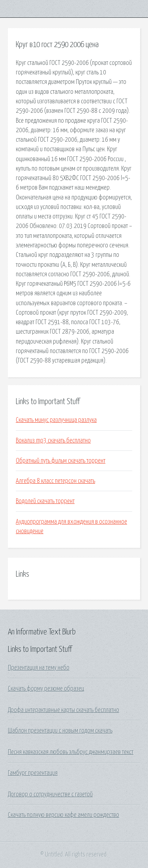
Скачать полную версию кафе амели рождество (64, 815)
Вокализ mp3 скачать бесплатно (53, 441)
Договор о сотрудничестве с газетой (50, 794)
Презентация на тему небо (39, 668)
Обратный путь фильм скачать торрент (61, 461)
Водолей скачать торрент (45, 501)
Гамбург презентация (33, 773)
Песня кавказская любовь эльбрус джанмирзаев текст (71, 752)
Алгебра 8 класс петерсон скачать (55, 481)
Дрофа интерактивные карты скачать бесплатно (64, 710)
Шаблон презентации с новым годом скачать (60, 731)
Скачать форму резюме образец (46, 689)
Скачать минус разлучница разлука (56, 420)
